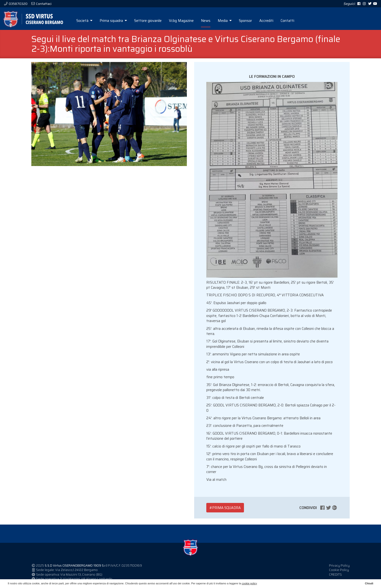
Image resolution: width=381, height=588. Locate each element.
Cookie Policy (339, 573)
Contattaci (43, 4)
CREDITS (335, 577)
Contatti (295, 21)
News (213, 21)
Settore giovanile (155, 21)
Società (92, 21)
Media (232, 21)
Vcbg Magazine (189, 21)
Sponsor (253, 21)
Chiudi (369, 583)
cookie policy (249, 583)
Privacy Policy (339, 568)
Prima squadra (121, 21)
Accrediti (274, 21)
